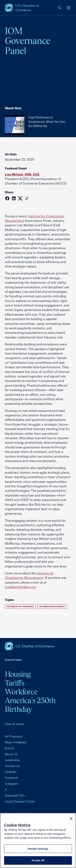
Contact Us (12, 766)
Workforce (21, 692)
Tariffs (15, 683)
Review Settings (38, 849)
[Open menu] (69, 8)
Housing (18, 674)
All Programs (13, 736)
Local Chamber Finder (20, 801)
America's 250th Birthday (30, 705)
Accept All (38, 860)
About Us (11, 754)
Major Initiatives (16, 742)
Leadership (12, 760)
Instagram (12, 784)
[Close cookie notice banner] (71, 819)
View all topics (14, 724)
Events (9, 748)
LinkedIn (11, 772)
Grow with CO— (16, 796)
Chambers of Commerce (20, 606)
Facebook (11, 778)
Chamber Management (52, 606)
